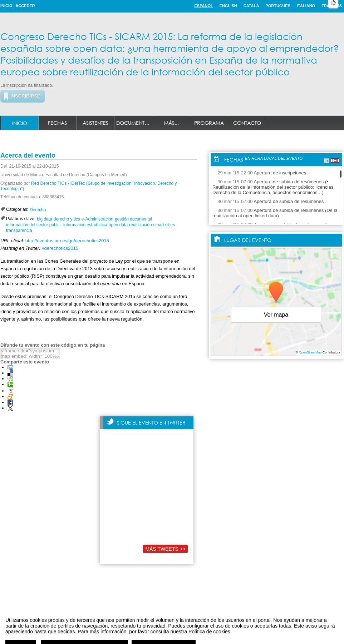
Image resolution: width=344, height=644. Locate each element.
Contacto (247, 123)
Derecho (38, 210)
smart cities (164, 225)
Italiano (306, 6)
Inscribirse (25, 96)
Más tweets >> (165, 549)
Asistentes (95, 123)
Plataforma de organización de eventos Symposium (176, 631)
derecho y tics (67, 219)
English (228, 6)
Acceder (25, 6)
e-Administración (97, 219)
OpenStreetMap (310, 352)
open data (118, 225)
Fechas (57, 123)
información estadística (85, 225)
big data (45, 219)
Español (203, 6)
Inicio (6, 6)
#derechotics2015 (60, 248)
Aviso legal (101, 631)
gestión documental (133, 219)
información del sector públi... (34, 225)
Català (251, 6)
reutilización (140, 225)
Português (278, 6)
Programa (209, 123)
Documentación (134, 123)
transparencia (19, 231)
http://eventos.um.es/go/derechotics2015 (67, 241)
